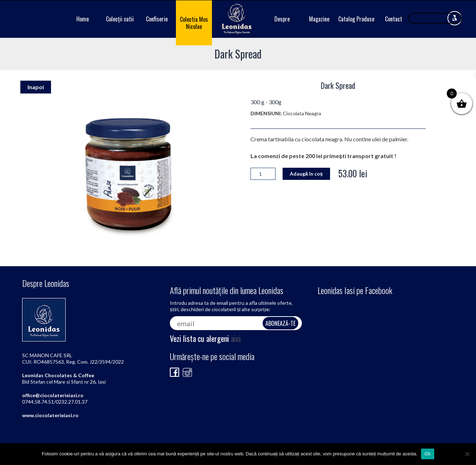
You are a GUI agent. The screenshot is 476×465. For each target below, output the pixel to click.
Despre (282, 19)
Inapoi (36, 87)
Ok (428, 454)
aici (236, 338)
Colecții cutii (120, 19)
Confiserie (157, 19)
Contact (394, 19)
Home (83, 19)
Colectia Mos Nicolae (194, 23)
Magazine (319, 19)
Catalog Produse (356, 19)
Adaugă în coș (306, 174)
